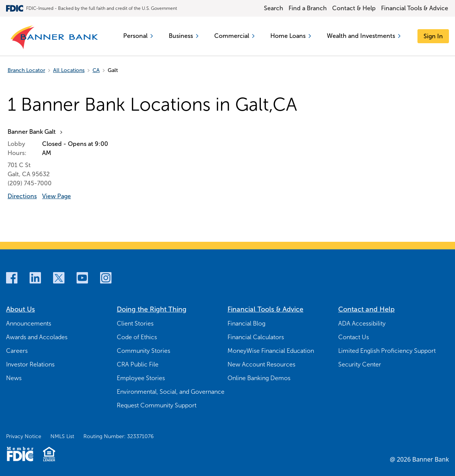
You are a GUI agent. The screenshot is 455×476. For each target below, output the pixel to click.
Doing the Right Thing (152, 309)
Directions (22, 196)
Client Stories (135, 323)
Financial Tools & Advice (415, 8)
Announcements (29, 323)
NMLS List (62, 436)
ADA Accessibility (362, 323)
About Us (20, 309)
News (14, 378)
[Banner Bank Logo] (55, 38)
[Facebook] (12, 278)
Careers (17, 351)
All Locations (69, 70)
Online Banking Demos (259, 378)
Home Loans (291, 36)
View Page (56, 196)
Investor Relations (30, 364)
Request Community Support (157, 405)
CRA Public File (138, 364)
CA (96, 70)
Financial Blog (246, 323)
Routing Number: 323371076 (118, 436)
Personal (138, 36)
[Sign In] (433, 36)
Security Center (360, 364)
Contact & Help (354, 8)
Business (184, 36)
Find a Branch (308, 8)
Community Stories (144, 351)
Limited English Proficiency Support (387, 351)
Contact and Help (366, 309)
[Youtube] (82, 278)
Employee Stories (141, 378)
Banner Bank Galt (32, 132)
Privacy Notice (24, 436)
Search (274, 8)
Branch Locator (26, 70)
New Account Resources (261, 364)
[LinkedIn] (35, 278)
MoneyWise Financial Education (271, 351)
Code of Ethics (137, 337)
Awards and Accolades (37, 337)
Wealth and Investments (364, 36)
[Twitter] (59, 278)
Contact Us (354, 337)
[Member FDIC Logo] (20, 454)
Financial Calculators (256, 337)
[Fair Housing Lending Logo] (49, 454)
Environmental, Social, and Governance (171, 392)
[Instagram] (106, 278)
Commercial (234, 36)
